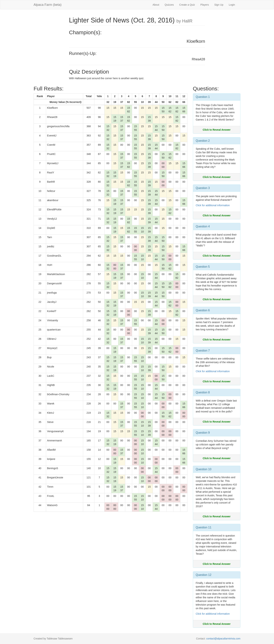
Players (205, 5)
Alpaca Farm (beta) (48, 5)
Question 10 (204, 469)
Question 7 (203, 351)
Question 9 (203, 433)
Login (232, 5)
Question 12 (204, 575)
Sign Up (219, 5)
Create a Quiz (187, 5)
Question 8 (203, 392)
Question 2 (203, 141)
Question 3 (203, 188)
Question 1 (203, 97)
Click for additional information (213, 205)
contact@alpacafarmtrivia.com (223, 639)
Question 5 (203, 267)
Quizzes (169, 5)
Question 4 (203, 226)
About (156, 5)
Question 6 (203, 310)
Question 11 (204, 527)
